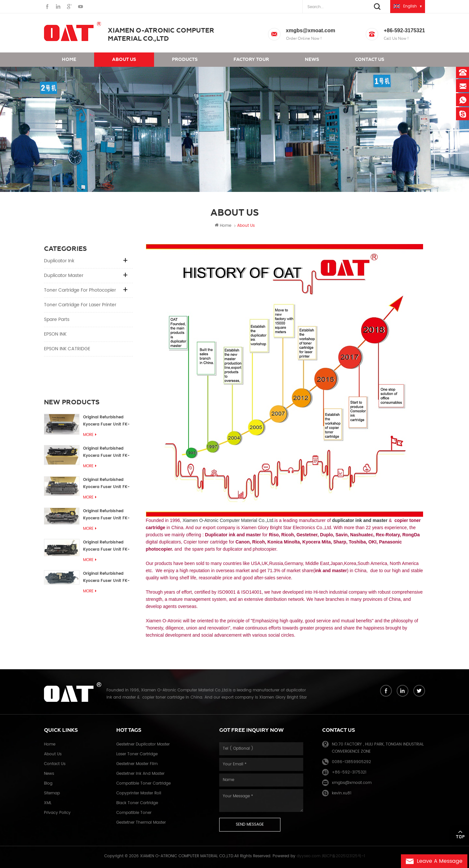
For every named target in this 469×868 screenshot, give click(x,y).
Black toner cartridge (137, 803)
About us (124, 59)
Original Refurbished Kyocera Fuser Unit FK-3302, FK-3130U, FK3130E (107, 515)
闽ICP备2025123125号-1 (343, 856)
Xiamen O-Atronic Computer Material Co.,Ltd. (228, 520)
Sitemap (52, 793)
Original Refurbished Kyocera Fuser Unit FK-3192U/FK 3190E (106, 452)
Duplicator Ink (59, 261)
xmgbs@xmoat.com (311, 30)
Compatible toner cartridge (143, 783)
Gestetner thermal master (141, 823)
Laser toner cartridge (137, 754)
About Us (53, 754)
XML (48, 803)
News (312, 59)
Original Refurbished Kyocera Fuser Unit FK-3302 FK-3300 (106, 421)
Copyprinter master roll (139, 793)
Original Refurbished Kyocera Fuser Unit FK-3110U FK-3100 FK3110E (106, 546)
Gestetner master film (137, 764)
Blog (48, 783)
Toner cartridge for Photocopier (80, 290)
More (90, 404)
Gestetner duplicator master (143, 744)
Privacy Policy (57, 813)
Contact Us (55, 764)
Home (69, 59)
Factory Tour (251, 59)
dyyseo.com (309, 856)
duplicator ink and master (360, 520)
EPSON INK (55, 334)
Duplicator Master (64, 275)
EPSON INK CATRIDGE (67, 349)
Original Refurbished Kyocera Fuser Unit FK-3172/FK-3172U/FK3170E (107, 484)
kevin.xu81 (342, 793)
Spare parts (57, 319)
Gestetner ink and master (140, 774)
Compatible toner (134, 813)
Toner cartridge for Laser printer (80, 305)
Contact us (370, 59)
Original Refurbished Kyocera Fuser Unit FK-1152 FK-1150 (106, 390)
